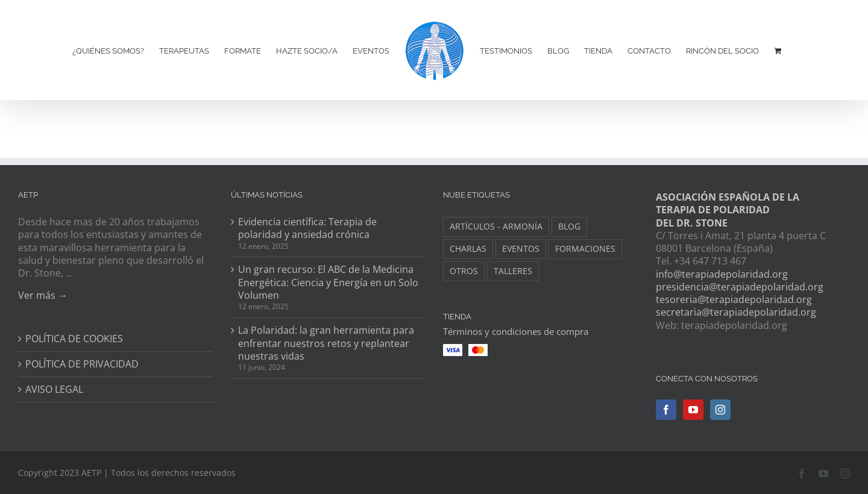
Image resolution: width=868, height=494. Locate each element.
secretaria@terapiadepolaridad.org (736, 312)
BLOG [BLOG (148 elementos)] (569, 226)
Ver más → (43, 295)
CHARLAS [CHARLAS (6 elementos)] (468, 249)
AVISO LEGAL (54, 389)
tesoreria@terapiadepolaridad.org (734, 299)
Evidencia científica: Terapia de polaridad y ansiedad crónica (307, 228)
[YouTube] (693, 410)
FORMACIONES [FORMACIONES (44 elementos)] (585, 249)
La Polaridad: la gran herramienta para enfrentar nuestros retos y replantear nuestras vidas (326, 343)
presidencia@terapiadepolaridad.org (740, 287)
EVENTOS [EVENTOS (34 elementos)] (521, 249)
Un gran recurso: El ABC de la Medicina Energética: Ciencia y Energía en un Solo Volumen (328, 283)
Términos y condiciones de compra (516, 331)
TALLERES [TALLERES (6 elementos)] (513, 271)
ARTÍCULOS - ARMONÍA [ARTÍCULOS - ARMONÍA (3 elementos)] (496, 226)
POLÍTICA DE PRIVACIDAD (82, 364)
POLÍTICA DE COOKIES (74, 339)
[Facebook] (666, 410)
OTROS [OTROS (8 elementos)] (464, 271)
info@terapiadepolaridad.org (722, 274)
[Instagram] (720, 410)
